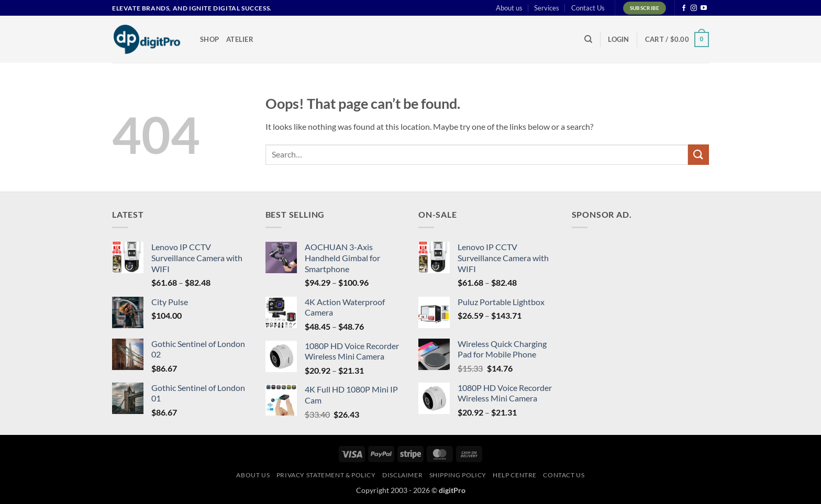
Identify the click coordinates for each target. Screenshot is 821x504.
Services (547, 8)
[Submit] (698, 155)
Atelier (240, 39)
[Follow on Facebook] (684, 8)
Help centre (515, 475)
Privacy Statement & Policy (326, 475)
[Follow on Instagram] (694, 8)
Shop (209, 39)
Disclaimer (402, 475)
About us (509, 8)
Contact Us (588, 8)
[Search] (588, 39)
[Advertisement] (650, 302)
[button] (618, 39)
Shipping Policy (458, 475)
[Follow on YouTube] (704, 8)
